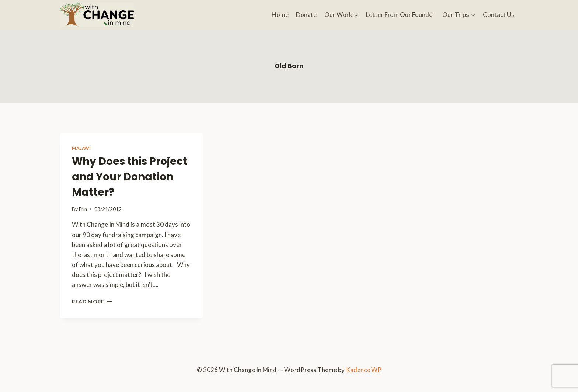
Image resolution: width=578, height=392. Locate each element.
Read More (92, 302)
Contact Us (499, 15)
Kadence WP (364, 370)
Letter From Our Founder (401, 15)
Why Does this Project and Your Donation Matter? (130, 177)
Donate (306, 15)
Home (280, 15)
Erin (83, 209)
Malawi (81, 148)
